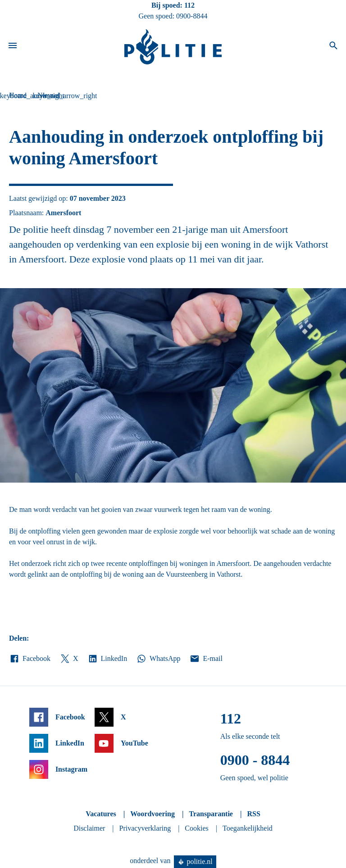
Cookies (196, 828)
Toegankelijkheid (248, 828)
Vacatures (101, 814)
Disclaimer (89, 828)
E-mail (206, 659)
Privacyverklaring (145, 828)
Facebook (30, 659)
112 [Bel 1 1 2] (189, 5)
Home (18, 95)
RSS (253, 814)
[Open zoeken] (333, 47)
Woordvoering (153, 814)
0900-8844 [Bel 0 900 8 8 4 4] (192, 16)
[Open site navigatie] (13, 47)
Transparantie (211, 814)
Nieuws (48, 95)
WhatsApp (158, 659)
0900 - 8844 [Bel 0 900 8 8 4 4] (255, 760)
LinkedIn (107, 659)
